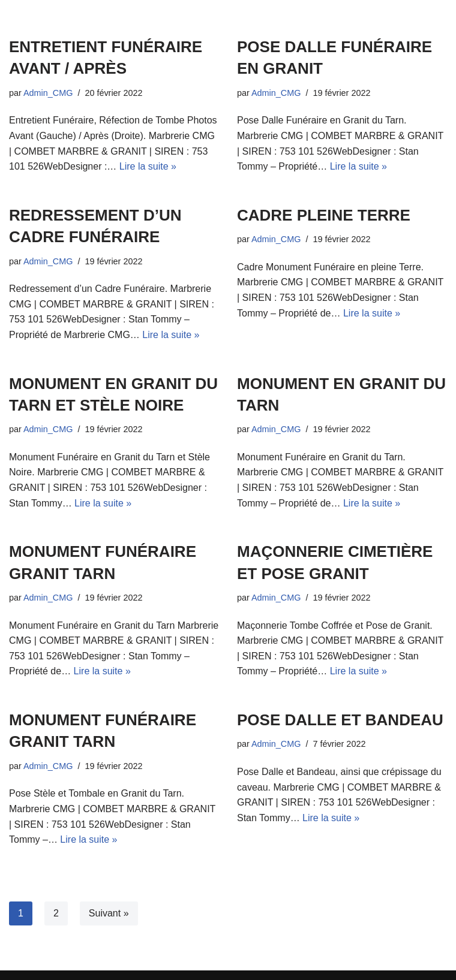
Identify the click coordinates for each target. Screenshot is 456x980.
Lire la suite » (148, 166)
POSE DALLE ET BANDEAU (340, 720)
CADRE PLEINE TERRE (324, 215)
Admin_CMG (48, 93)
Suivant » (109, 913)
